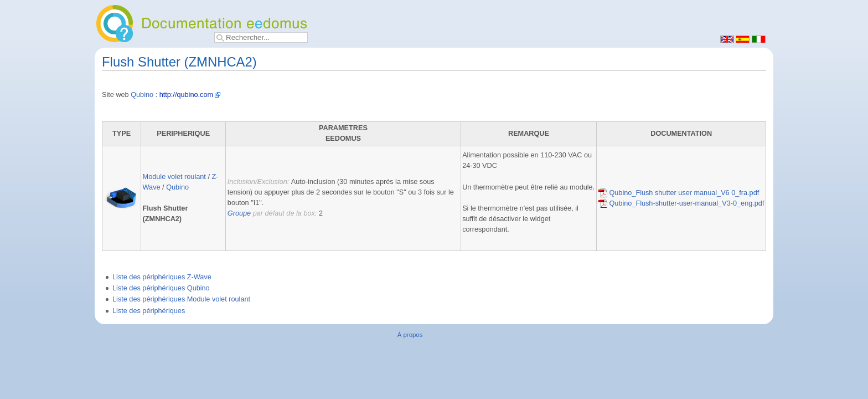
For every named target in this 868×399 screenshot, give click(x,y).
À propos (410, 335)
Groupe (239, 213)
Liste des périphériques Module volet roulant (181, 299)
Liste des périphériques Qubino (161, 288)
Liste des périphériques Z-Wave (162, 277)
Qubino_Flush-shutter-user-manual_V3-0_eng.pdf (681, 203)
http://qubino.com (186, 95)
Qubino (142, 95)
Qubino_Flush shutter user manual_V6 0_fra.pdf (679, 193)
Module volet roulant (174, 177)
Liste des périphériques (149, 311)
